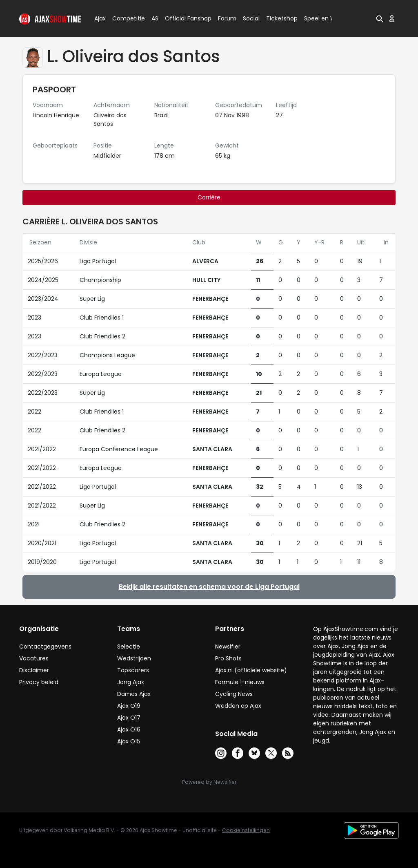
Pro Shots (228, 658)
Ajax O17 (129, 718)
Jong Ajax (131, 682)
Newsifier (228, 647)
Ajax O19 (129, 706)
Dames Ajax (134, 694)
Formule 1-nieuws (240, 682)
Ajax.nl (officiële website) (251, 670)
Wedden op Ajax (238, 706)
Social (250, 18)
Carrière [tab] (209, 197)
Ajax (99, 18)
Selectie (129, 647)
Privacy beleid (39, 682)
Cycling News (234, 694)
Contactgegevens (45, 647)
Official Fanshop (183, 18)
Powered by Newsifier (209, 782)
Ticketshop (282, 18)
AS (155, 18)
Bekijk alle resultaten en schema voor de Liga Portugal (209, 587)
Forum (227, 18)
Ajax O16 (129, 729)
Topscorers (133, 670)
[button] (380, 18)
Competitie (125, 18)
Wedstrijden (134, 658)
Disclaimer (34, 670)
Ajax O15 (129, 741)
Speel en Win (322, 18)
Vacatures (34, 658)
